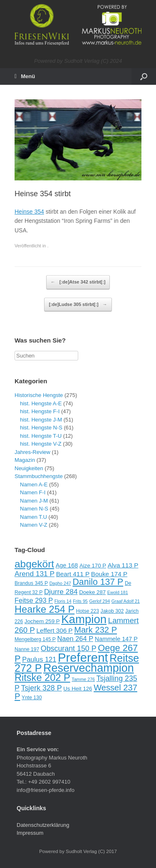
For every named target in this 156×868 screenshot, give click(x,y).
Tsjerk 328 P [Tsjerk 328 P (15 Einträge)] (42, 688)
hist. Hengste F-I (40, 411)
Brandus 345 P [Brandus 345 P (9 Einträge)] (31, 583)
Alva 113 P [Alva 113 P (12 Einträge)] (123, 565)
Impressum (30, 833)
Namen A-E (34, 485)
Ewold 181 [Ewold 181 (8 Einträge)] (118, 592)
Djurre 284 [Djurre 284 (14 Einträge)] (61, 592)
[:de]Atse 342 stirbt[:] (78, 282)
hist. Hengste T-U (41, 436)
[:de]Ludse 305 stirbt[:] (78, 305)
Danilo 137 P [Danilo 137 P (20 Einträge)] (98, 582)
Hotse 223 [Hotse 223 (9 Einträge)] (88, 611)
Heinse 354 (29, 212)
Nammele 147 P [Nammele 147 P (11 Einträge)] (116, 639)
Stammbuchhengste (39, 476)
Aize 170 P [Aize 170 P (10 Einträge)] (93, 566)
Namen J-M (34, 501)
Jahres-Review (32, 452)
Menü (25, 76)
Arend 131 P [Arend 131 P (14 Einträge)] (35, 574)
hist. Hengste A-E (41, 403)
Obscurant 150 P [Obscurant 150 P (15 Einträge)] (69, 649)
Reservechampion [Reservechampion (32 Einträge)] (89, 668)
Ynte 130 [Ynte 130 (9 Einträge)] (32, 698)
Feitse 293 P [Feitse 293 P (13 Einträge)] (34, 600)
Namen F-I (33, 492)
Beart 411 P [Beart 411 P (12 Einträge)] (73, 574)
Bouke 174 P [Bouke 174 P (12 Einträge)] (109, 574)
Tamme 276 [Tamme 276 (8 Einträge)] (83, 679)
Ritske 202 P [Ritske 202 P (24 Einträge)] (42, 678)
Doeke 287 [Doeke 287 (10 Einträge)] (92, 592)
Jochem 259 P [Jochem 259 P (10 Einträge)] (42, 621)
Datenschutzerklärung (43, 825)
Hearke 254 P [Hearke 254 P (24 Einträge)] (45, 609)
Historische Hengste (39, 395)
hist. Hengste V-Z (41, 444)
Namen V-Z (34, 525)
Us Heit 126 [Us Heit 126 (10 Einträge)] (78, 689)
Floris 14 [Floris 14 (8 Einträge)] (63, 601)
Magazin (25, 460)
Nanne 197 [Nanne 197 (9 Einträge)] (27, 649)
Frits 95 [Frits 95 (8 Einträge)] (80, 601)
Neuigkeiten (29, 468)
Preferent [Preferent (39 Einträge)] (83, 657)
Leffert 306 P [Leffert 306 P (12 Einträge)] (54, 630)
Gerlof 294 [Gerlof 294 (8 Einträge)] (99, 601)
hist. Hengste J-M (41, 420)
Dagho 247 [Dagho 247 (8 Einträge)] (60, 583)
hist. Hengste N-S (41, 428)
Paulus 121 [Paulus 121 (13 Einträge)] (39, 659)
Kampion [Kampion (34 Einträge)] (84, 619)
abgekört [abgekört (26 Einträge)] (34, 564)
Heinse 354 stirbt (43, 194)
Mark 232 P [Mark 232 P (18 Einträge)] (95, 630)
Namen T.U (33, 517)
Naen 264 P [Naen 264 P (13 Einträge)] (75, 639)
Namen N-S (34, 509)
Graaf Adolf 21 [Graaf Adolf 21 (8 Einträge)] (126, 601)
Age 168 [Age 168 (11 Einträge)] (67, 565)
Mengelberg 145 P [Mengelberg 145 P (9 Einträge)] (35, 639)
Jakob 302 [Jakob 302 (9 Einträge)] (112, 611)
